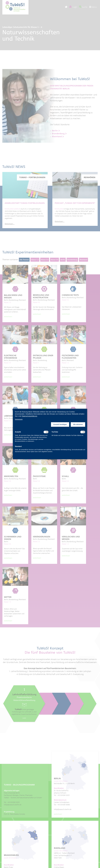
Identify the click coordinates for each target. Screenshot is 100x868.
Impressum (19, 419)
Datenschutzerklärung (29, 416)
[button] (60, 424)
